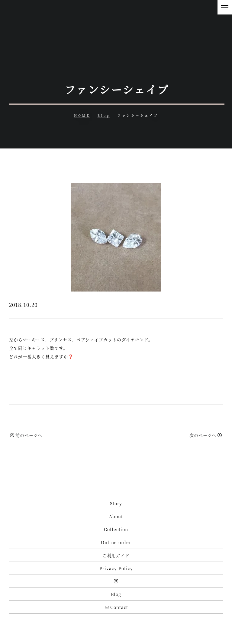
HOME (82, 115)
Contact (116, 607)
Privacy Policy (116, 568)
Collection (116, 529)
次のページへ (206, 435)
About (116, 516)
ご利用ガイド (116, 555)
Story (116, 503)
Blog (104, 115)
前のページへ (26, 435)
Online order (116, 542)
